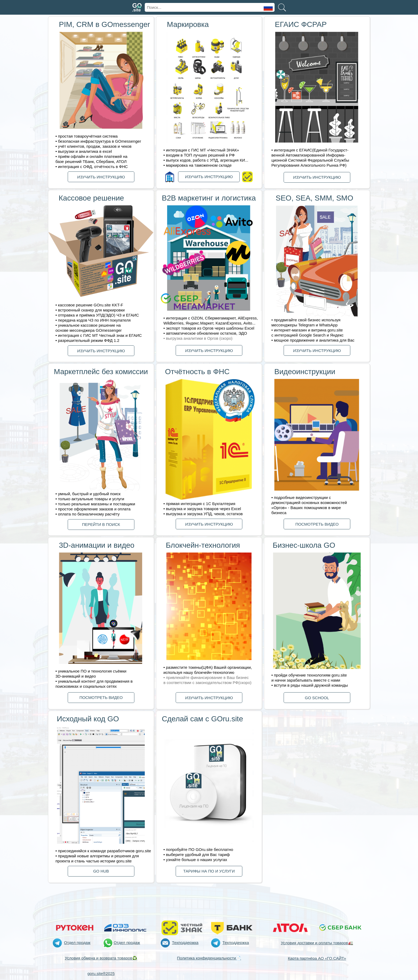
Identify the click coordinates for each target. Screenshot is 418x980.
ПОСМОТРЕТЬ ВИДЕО (317, 524)
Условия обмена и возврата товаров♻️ (101, 958)
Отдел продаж (77, 943)
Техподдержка (185, 943)
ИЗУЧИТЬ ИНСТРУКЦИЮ (101, 177)
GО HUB (101, 871)
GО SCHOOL (317, 698)
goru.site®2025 (101, 973)
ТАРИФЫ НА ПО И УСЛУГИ (209, 871)
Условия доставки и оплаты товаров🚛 (317, 943)
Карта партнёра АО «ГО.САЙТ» (317, 958)
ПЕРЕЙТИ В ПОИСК (101, 524)
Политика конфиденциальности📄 (209, 958)
